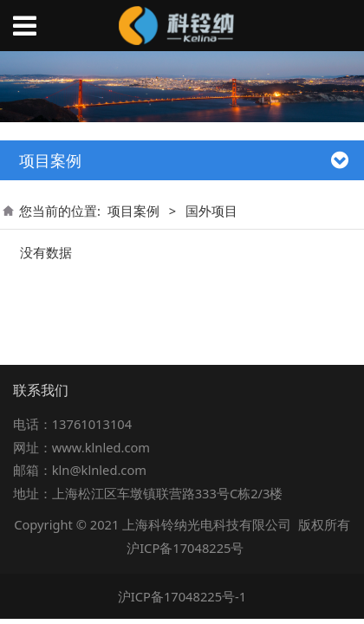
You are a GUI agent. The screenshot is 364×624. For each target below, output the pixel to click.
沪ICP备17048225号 (185, 548)
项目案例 (133, 211)
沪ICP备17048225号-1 (182, 596)
